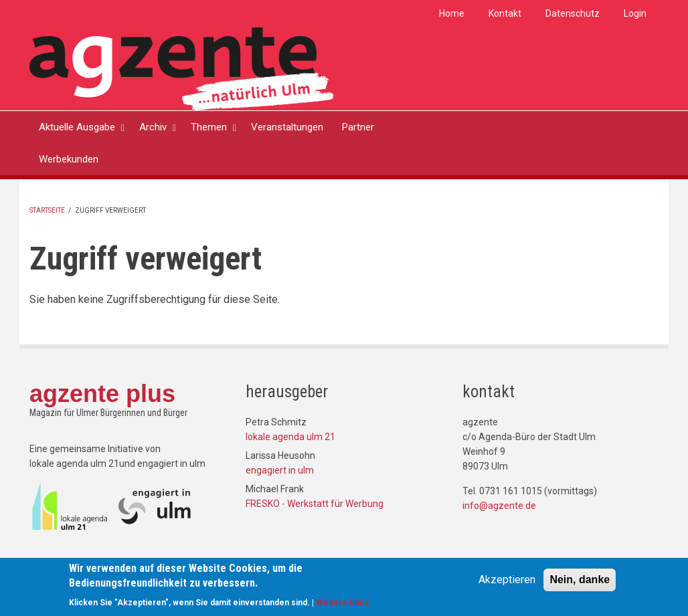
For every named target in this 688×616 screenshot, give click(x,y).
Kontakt (505, 13)
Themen (209, 127)
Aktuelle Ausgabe (77, 127)
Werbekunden (69, 159)
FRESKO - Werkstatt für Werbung (315, 504)
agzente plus (102, 394)
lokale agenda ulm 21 (290, 437)
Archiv (153, 127)
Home (452, 13)
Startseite (47, 210)
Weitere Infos (343, 605)
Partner (358, 127)
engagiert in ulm (280, 470)
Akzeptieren (507, 582)
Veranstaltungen (287, 127)
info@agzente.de (499, 506)
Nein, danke (580, 582)
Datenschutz (573, 13)
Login (635, 13)
